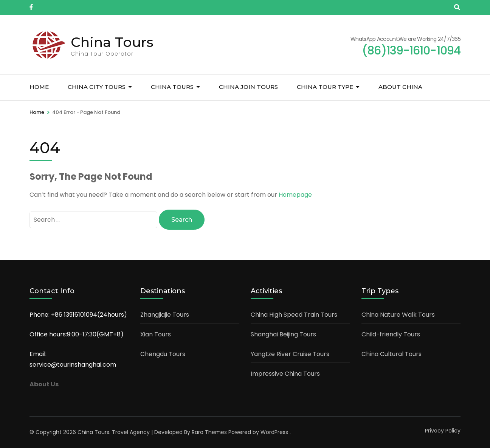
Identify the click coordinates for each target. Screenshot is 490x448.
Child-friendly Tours (391, 334)
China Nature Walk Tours (398, 314)
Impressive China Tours (285, 373)
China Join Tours (248, 87)
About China (400, 87)
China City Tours (97, 87)
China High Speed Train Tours (294, 314)
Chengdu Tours (163, 354)
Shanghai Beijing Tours (283, 334)
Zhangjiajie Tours (165, 314)
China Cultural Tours (392, 354)
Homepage (295, 195)
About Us (44, 384)
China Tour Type (325, 87)
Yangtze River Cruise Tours (290, 354)
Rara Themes (209, 432)
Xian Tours (156, 334)
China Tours (112, 42)
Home (39, 87)
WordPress (274, 432)
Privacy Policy (443, 430)
